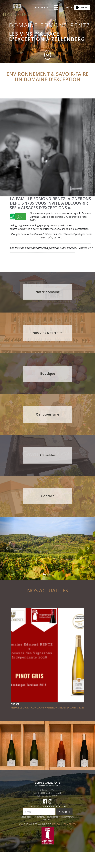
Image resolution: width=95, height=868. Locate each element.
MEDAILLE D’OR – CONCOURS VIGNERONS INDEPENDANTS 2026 (47, 707)
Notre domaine (48, 292)
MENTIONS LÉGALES (62, 835)
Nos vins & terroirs (48, 333)
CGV (74, 835)
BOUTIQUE (42, 7)
